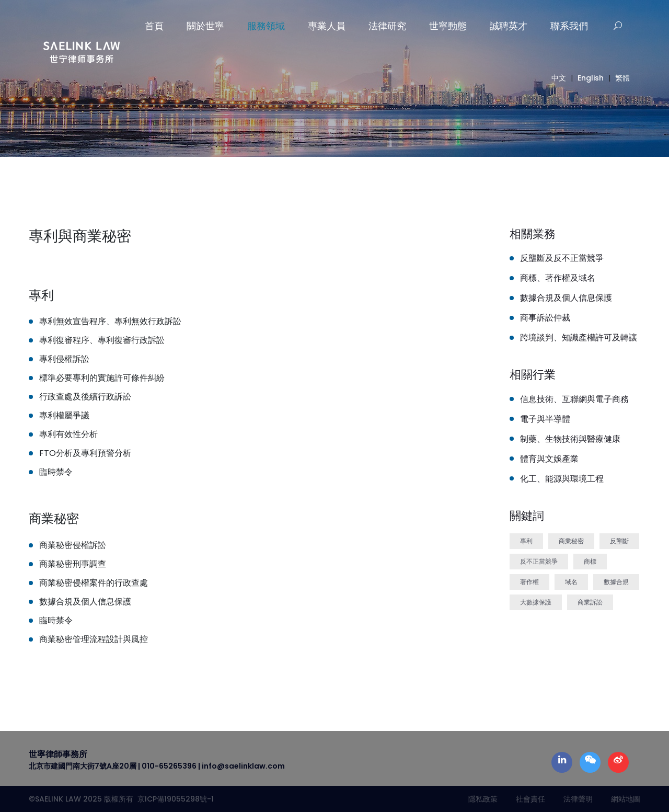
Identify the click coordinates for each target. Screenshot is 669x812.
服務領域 (266, 26)
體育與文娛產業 (549, 459)
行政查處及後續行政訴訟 (85, 397)
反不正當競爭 (539, 561)
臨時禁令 (56, 472)
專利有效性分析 (68, 434)
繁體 (622, 78)
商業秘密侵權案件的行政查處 (94, 583)
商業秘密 (571, 541)
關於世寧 (205, 26)
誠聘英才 (509, 26)
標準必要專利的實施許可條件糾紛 (102, 378)
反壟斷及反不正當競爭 (562, 258)
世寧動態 (448, 26)
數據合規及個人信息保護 (85, 602)
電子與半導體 (545, 419)
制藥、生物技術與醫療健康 (570, 439)
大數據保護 (536, 602)
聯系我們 (569, 26)
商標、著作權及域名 (558, 278)
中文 (559, 78)
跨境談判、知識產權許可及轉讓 (579, 338)
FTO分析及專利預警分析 (85, 453)
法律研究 (387, 26)
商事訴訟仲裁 (545, 318)
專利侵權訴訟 (64, 359)
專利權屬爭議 (64, 415)
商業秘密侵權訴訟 (73, 545)
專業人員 (327, 26)
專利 (526, 541)
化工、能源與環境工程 (562, 479)
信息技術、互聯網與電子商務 (574, 399)
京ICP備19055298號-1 (174, 799)
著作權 (529, 582)
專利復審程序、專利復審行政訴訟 (102, 340)
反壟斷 (619, 541)
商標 (590, 561)
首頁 (154, 26)
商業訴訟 (590, 602)
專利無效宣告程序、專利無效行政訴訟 (110, 321)
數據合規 (616, 582)
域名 (571, 582)
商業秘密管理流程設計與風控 (94, 639)
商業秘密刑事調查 (73, 564)
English (591, 78)
